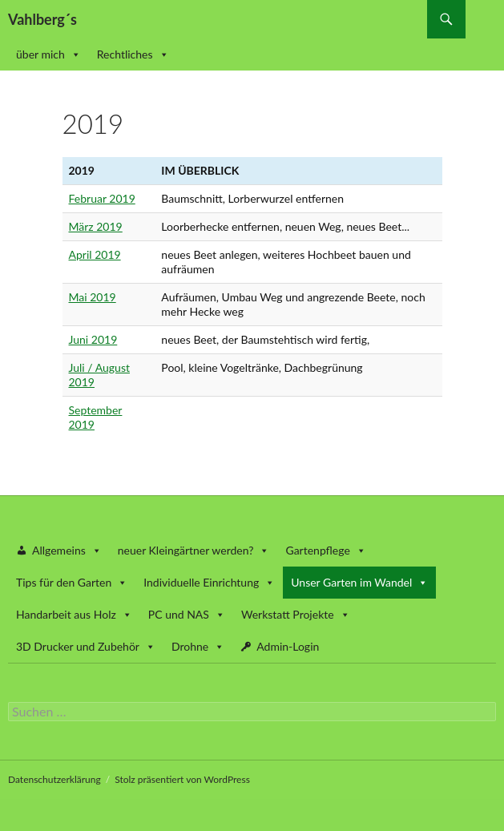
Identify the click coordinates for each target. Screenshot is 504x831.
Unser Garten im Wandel (359, 582)
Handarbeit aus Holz (74, 614)
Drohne (198, 646)
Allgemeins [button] (67, 550)
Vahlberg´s (42, 19)
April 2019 (95, 254)
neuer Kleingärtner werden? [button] (194, 550)
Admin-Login (288, 646)
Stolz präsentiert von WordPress (182, 779)
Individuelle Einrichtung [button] (209, 582)
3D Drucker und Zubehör (86, 646)
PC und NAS (187, 614)
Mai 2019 (93, 297)
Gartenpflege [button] (325, 550)
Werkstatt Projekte (296, 614)
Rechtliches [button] (133, 54)
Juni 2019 (93, 339)
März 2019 (96, 226)
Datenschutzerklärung (54, 779)
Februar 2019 (102, 198)
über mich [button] (48, 54)
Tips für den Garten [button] (72, 582)
